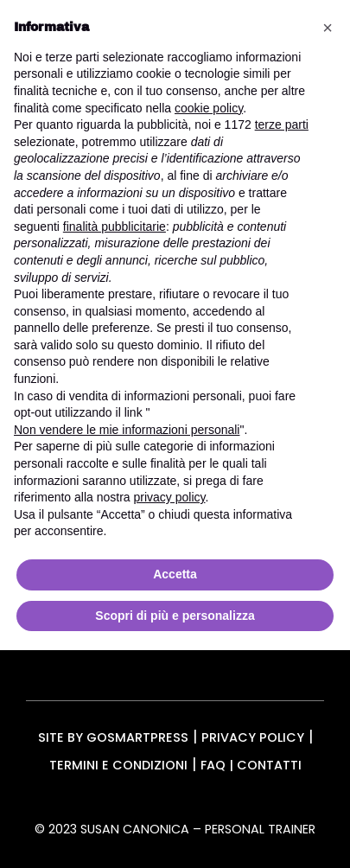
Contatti (269, 765)
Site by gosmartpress (113, 737)
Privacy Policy (253, 737)
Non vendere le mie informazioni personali (127, 430)
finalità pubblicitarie (115, 227)
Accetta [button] (175, 574)
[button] (328, 28)
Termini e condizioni (118, 765)
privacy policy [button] (170, 497)
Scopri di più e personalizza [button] (175, 616)
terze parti (282, 124)
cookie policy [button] (209, 108)
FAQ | (219, 765)
